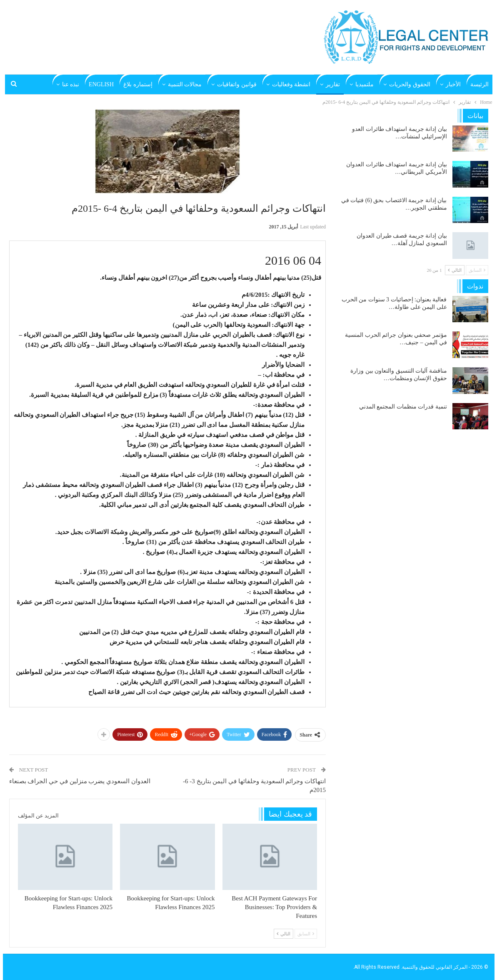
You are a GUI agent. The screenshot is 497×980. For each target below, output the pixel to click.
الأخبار (453, 84)
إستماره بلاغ (138, 84)
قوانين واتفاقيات (237, 84)
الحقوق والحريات (410, 84)
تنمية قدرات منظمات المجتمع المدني (403, 407)
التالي (283, 934)
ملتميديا (365, 84)
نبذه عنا (71, 84)
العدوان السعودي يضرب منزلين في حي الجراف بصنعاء (80, 781)
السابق (306, 934)
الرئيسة (480, 84)
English (101, 84)
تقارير (333, 84)
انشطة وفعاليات (291, 84)
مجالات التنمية (185, 84)
